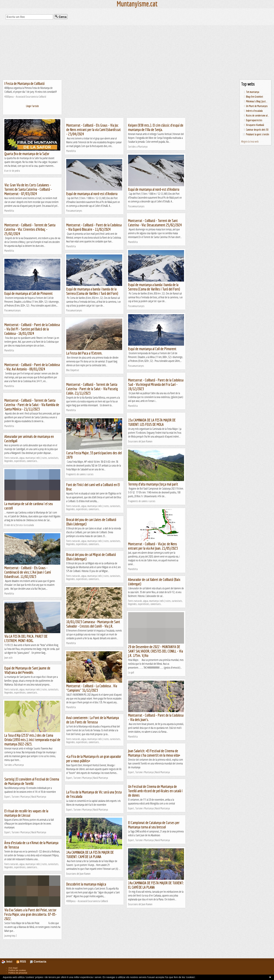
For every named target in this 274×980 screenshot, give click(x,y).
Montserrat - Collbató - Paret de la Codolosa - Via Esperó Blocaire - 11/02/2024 (94, 227)
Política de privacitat (18, 973)
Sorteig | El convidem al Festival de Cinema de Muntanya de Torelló (32, 781)
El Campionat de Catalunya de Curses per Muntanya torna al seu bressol (154, 825)
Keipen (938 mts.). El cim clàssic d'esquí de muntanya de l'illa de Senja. (156, 127)
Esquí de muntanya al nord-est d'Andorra (154, 189)
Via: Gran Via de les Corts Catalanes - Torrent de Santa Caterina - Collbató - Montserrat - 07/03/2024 (28, 189)
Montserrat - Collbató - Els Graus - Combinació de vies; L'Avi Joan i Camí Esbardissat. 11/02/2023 (28, 572)
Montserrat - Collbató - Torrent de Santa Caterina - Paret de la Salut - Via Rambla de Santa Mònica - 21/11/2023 (32, 405)
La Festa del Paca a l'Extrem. (84, 353)
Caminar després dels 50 (257, 130)
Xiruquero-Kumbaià (255, 125)
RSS (21, 962)
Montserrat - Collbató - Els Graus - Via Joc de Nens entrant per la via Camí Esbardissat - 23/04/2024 (93, 130)
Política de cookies (17, 970)
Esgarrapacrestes (254, 120)
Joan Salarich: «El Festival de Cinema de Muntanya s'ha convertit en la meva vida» (154, 753)
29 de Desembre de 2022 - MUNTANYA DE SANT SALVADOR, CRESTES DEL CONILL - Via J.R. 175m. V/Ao (156, 651)
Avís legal (13, 968)
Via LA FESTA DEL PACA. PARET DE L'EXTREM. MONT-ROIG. (26, 638)
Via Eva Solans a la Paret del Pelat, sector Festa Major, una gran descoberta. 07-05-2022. (30, 914)
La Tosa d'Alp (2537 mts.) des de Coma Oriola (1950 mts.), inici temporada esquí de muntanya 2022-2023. (32, 740)
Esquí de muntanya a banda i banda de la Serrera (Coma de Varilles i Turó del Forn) (154, 287)
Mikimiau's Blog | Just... (257, 101)
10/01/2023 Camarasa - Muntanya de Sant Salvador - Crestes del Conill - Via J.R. (93, 624)
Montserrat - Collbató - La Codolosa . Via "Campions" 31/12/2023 (92, 688)
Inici (9, 962)
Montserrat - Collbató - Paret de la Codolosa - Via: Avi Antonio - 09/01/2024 (32, 367)
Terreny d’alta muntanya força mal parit (153, 484)
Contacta (38, 962)
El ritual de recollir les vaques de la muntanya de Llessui (26, 813)
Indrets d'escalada (254, 111)
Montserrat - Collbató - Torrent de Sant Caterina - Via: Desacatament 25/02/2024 (155, 223)
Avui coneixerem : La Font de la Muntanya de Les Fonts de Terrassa (93, 720)
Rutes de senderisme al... (258, 115)
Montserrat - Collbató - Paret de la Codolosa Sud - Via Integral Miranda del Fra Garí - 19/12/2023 (156, 384)
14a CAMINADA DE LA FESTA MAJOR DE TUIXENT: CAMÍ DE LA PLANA (90, 854)
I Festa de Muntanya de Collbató (24, 83)
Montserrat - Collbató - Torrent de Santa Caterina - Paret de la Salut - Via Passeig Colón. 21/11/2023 (92, 389)
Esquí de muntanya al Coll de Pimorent (28, 293)
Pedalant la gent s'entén (258, 134)
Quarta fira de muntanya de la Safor (27, 154)
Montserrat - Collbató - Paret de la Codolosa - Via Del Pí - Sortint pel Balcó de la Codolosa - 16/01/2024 (32, 329)
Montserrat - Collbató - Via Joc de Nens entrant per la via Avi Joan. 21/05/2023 (153, 546)
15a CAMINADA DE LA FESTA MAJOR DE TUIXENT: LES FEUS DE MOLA (152, 422)
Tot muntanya (253, 92)
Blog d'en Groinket (255, 97)
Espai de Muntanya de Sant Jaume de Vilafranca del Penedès (27, 670)
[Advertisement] (137, 52)
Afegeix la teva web (250, 141)
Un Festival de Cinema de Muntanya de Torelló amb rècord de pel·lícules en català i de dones (155, 791)
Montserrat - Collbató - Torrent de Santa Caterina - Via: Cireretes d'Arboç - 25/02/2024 (30, 229)
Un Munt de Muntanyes (257, 106)
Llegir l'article (32, 106)
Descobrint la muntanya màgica (86, 884)
